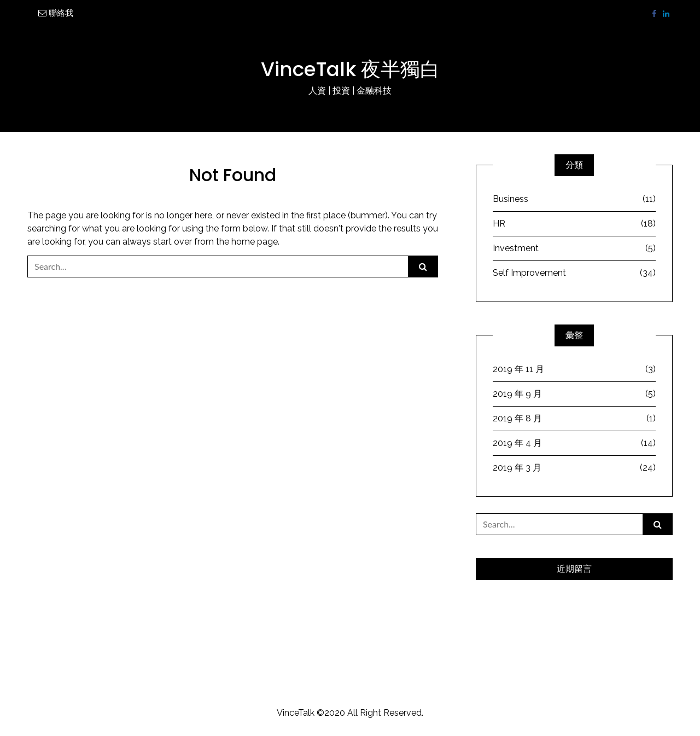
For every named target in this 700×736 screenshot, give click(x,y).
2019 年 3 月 (574, 468)
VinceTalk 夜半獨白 (350, 69)
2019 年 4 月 (574, 443)
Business (574, 199)
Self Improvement (574, 273)
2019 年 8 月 (574, 419)
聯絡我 (56, 13)
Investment (574, 248)
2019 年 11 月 (574, 369)
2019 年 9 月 (574, 394)
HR (574, 224)
